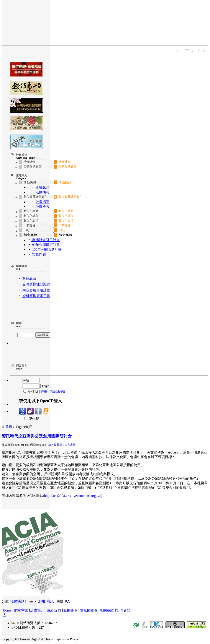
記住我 (29, 419)
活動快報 (42, 192)
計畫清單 (43, 202)
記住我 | (30, 391)
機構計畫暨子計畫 (46, 240)
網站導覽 (21, 610)
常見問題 (39, 254)
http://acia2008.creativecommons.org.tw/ (73, 496)
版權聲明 (70, 610)
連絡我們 (54, 610)
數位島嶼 (29, 279)
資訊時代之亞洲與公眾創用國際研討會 (37, 436)
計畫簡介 (37, 610)
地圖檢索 (42, 207)
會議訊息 (43, 188)
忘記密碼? (58, 391)
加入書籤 (70, 445)
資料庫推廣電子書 (36, 296)
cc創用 (40, 601)
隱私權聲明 (89, 610)
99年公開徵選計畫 (46, 245)
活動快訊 (17, 601)
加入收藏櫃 (55, 445)
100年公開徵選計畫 (46, 250)
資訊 (50, 601)
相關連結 (107, 610)
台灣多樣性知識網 (36, 284)
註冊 (44, 391)
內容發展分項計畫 (36, 290)
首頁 (9, 427)
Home (7, 610)
